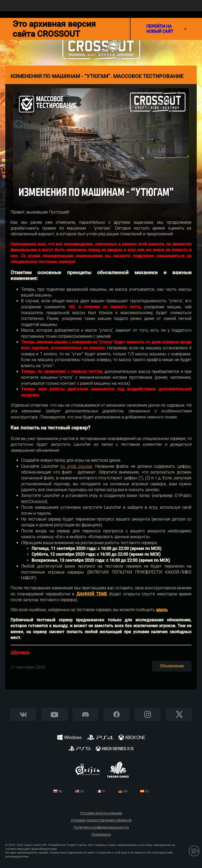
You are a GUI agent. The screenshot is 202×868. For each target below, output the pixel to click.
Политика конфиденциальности (101, 827)
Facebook (117, 714)
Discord (85, 714)
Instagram (148, 714)
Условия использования (101, 813)
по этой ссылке (76, 466)
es (147, 791)
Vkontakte (23, 714)
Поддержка (101, 835)
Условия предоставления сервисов (101, 820)
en (82, 791)
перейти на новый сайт (166, 29)
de (125, 791)
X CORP (179, 714)
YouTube (54, 714)
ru (60, 791)
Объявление (172, 666)
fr (104, 791)
